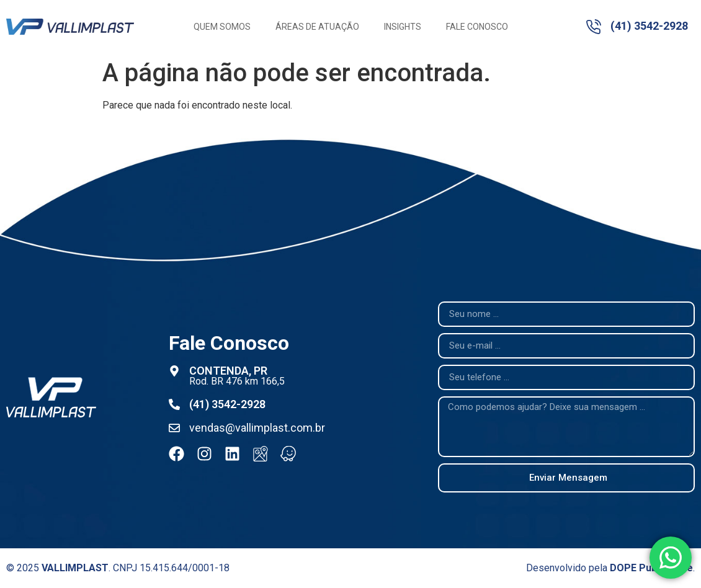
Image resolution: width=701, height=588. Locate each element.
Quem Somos (222, 27)
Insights (403, 27)
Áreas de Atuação (317, 27)
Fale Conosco (477, 27)
